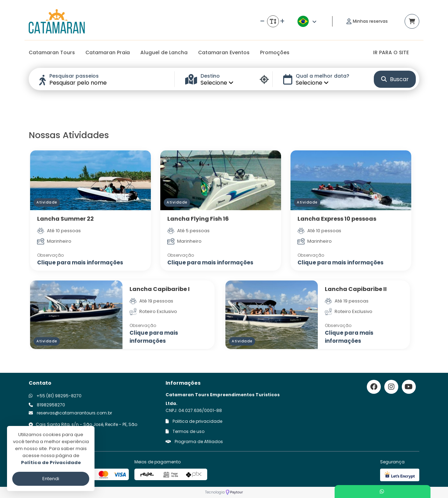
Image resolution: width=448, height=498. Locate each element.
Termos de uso (185, 431)
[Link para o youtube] (409, 387)
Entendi (51, 479)
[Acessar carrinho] (412, 21)
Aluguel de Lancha (164, 52)
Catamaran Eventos (224, 52)
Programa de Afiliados (194, 442)
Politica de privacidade (194, 421)
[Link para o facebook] (374, 387)
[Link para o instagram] (391, 387)
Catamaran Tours (52, 52)
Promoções (275, 52)
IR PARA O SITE (391, 52)
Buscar (395, 79)
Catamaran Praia (108, 52)
